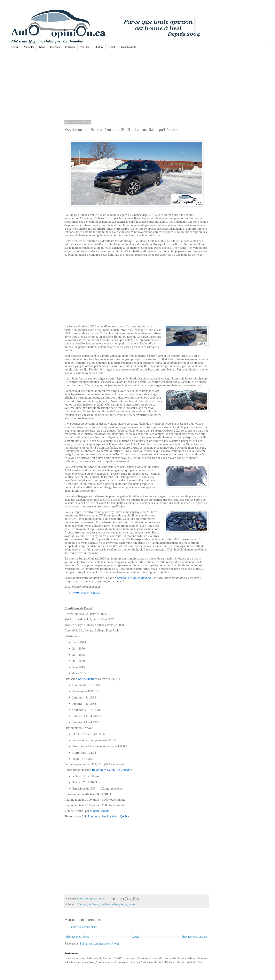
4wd (85, 904)
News (42, 47)
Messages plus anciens (194, 937)
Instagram (70, 47)
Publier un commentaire (83, 927)
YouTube (85, 47)
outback (115, 904)
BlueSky (99, 47)
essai (97, 904)
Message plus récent (77, 937)
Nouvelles (29, 47)
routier (124, 904)
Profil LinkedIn (129, 47)
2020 (79, 904)
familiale (105, 904)
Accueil (15, 47)
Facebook (55, 47)
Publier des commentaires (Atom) (99, 944)
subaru (132, 904)
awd (91, 904)
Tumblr (112, 47)
